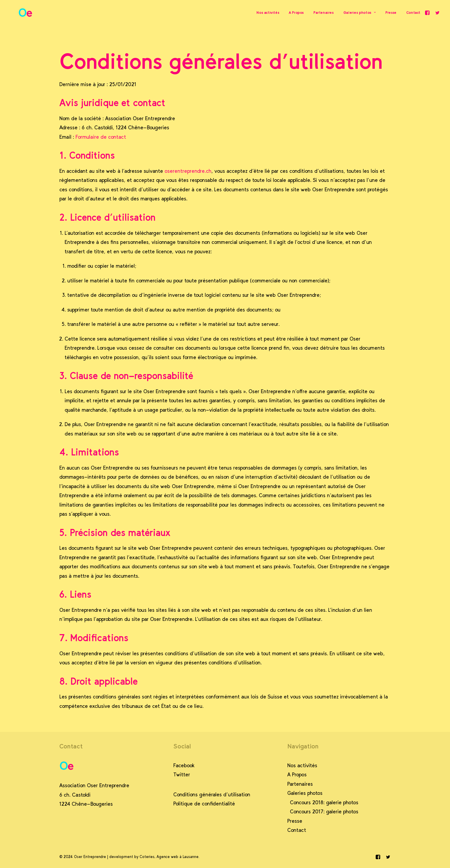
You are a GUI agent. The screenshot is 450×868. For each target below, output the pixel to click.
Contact (413, 14)
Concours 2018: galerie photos (324, 802)
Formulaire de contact (101, 137)
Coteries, (147, 857)
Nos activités (268, 14)
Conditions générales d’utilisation (212, 795)
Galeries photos (360, 14)
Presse (391, 14)
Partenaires (324, 14)
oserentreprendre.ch (188, 171)
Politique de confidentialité (204, 804)
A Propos (296, 14)
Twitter (182, 775)
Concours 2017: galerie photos (324, 812)
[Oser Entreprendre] (19, 14)
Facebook (184, 765)
